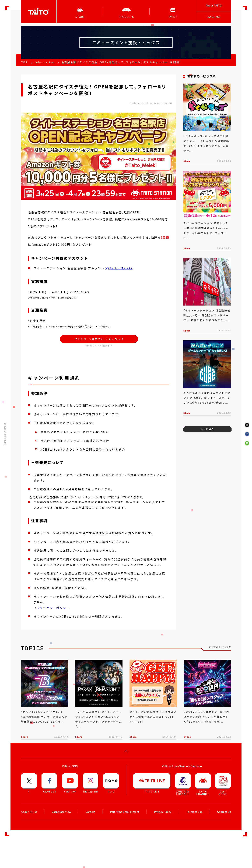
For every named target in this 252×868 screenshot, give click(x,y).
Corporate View (61, 812)
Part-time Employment (125, 812)
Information (44, 62)
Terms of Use (194, 812)
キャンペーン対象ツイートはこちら (99, 339)
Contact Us (224, 812)
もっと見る (207, 429)
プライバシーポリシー (53, 608)
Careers (90, 812)
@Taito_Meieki (119, 268)
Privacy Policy (163, 812)
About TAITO (214, 5)
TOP (24, 62)
